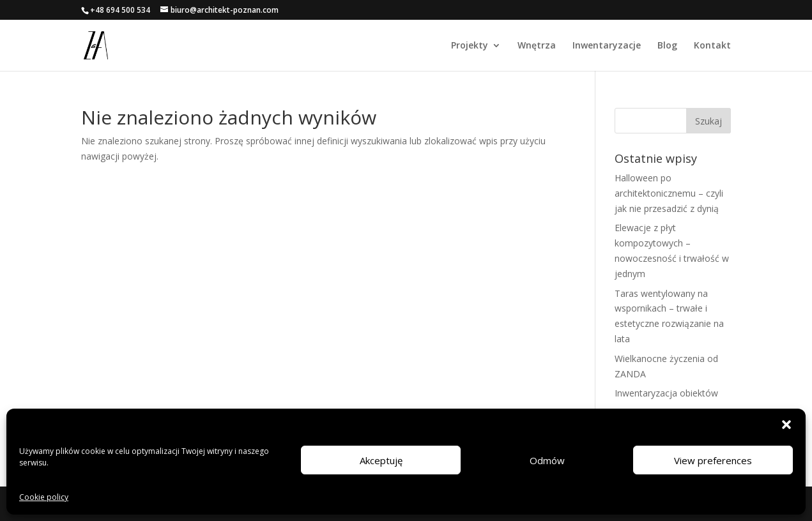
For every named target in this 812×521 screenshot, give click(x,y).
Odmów (547, 460)
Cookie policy (44, 497)
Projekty (470, 46)
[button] (786, 425)
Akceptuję (381, 460)
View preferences (713, 460)
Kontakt (712, 46)
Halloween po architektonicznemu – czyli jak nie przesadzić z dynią (669, 193)
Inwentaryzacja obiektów (666, 393)
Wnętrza (537, 46)
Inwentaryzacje (607, 46)
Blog (667, 46)
